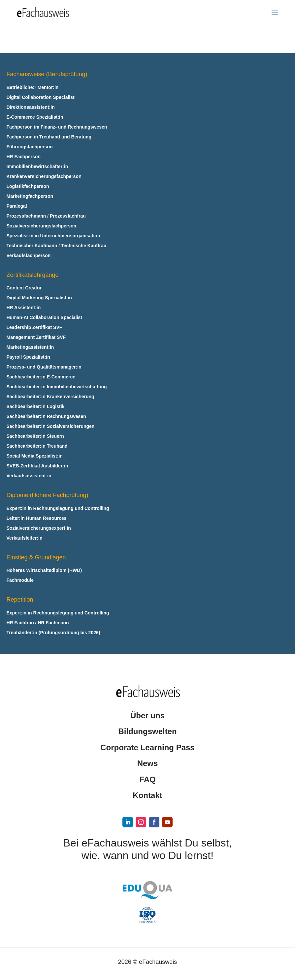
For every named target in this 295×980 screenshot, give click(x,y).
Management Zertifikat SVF (36, 337)
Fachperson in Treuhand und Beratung (49, 137)
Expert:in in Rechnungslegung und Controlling (58, 508)
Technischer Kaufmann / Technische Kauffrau (57, 246)
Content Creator (24, 288)
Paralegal (17, 206)
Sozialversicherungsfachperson (42, 226)
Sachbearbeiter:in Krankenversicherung (50, 397)
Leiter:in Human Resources (37, 518)
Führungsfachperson (30, 147)
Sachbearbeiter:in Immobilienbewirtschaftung (57, 387)
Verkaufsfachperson (29, 256)
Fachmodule (20, 580)
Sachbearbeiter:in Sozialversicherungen (51, 426)
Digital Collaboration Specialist (41, 97)
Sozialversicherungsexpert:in (39, 528)
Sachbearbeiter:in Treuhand (37, 446)
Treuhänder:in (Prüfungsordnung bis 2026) (53, 633)
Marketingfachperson (30, 196)
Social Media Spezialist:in (35, 456)
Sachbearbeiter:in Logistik (36, 407)
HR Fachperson (24, 157)
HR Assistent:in (24, 308)
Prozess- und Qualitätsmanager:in (44, 367)
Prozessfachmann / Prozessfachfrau (46, 216)
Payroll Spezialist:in (28, 357)
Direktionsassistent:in (31, 107)
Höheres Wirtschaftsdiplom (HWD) (44, 570)
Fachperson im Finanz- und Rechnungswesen (57, 127)
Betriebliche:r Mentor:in (33, 88)
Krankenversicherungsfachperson (44, 177)
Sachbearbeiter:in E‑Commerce (41, 377)
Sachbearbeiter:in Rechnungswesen (46, 416)
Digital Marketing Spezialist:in (39, 298)
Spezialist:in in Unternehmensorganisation (53, 236)
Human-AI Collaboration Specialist (44, 318)
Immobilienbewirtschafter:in (37, 167)
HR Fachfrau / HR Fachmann (38, 623)
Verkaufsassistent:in (29, 476)
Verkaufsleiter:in (25, 538)
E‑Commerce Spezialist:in (35, 117)
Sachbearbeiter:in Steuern (35, 436)
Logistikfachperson (28, 186)
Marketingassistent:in (30, 347)
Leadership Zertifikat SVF (34, 327)
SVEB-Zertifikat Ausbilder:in (37, 466)
